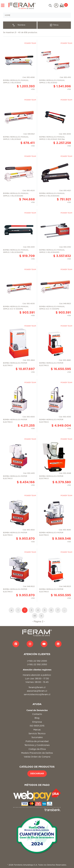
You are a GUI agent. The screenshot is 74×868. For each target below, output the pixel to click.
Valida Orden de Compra (37, 757)
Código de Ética (37, 749)
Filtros (54, 25)
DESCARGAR (37, 774)
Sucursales (37, 737)
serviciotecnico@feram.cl (37, 694)
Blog (37, 718)
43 (35, 616)
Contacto (37, 714)
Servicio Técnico (37, 734)
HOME (8, 15)
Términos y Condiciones (37, 745)
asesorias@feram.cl (37, 691)
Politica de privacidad (37, 741)
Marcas (37, 730)
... (65, 610)
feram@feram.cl (37, 687)
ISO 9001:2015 (37, 726)
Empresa (37, 722)
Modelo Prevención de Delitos (37, 753)
